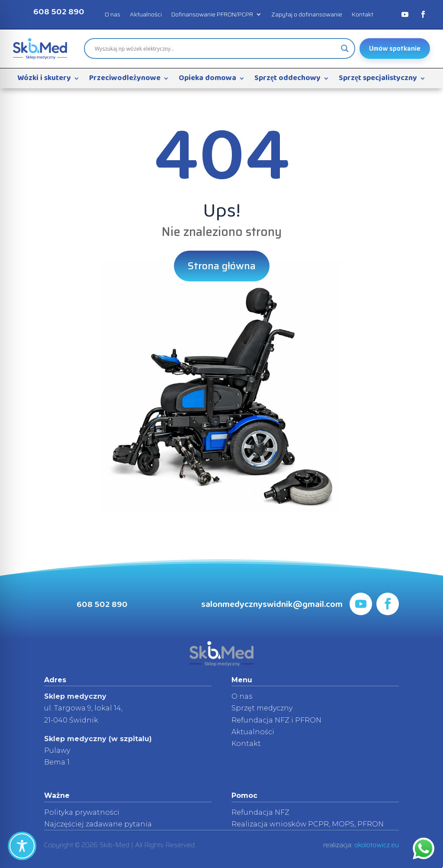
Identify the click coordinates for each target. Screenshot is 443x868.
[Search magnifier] (345, 48)
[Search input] (216, 48)
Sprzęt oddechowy (287, 80)
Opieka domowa (207, 80)
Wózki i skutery (44, 80)
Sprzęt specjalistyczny (378, 80)
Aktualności (146, 15)
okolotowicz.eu (377, 845)
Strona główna (222, 266)
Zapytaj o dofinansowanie (307, 15)
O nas (112, 15)
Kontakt (363, 15)
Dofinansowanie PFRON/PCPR (212, 15)
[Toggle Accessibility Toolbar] (22, 846)
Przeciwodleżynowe (125, 80)
